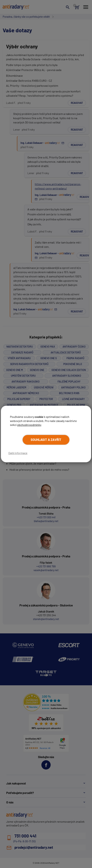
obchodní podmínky (29, 425)
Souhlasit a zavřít (46, 440)
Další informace (18, 453)
